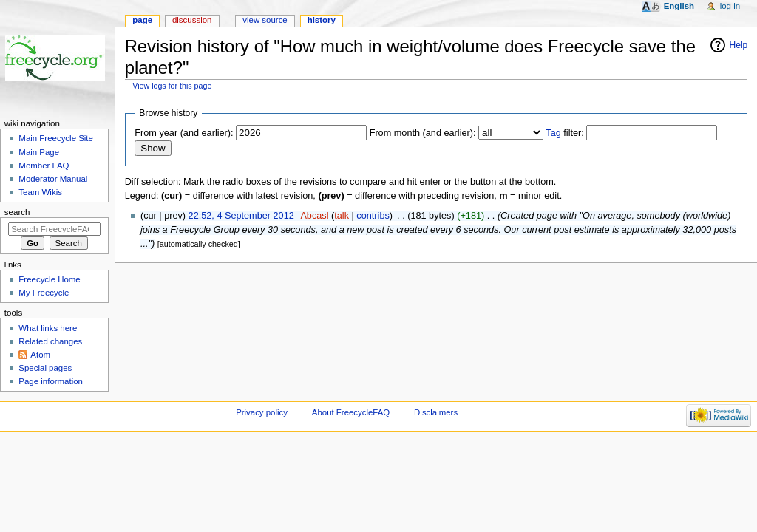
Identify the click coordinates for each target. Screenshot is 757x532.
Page (142, 20)
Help (739, 45)
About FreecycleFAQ (351, 412)
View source (265, 20)
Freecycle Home (49, 279)
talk (342, 216)
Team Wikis (40, 192)
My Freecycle (44, 293)
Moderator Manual (53, 179)
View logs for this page (172, 86)
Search (17, 212)
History (322, 20)
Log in (730, 6)
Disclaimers (436, 412)
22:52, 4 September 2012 (241, 216)
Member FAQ (44, 166)
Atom (40, 355)
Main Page (39, 152)
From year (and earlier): (184, 133)
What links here (48, 328)
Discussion (192, 20)
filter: (565, 133)
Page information (51, 381)
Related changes (50, 341)
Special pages (45, 368)
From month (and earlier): (423, 133)
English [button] (679, 6)
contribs (373, 216)
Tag (553, 133)
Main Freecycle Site (56, 138)
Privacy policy (262, 412)
